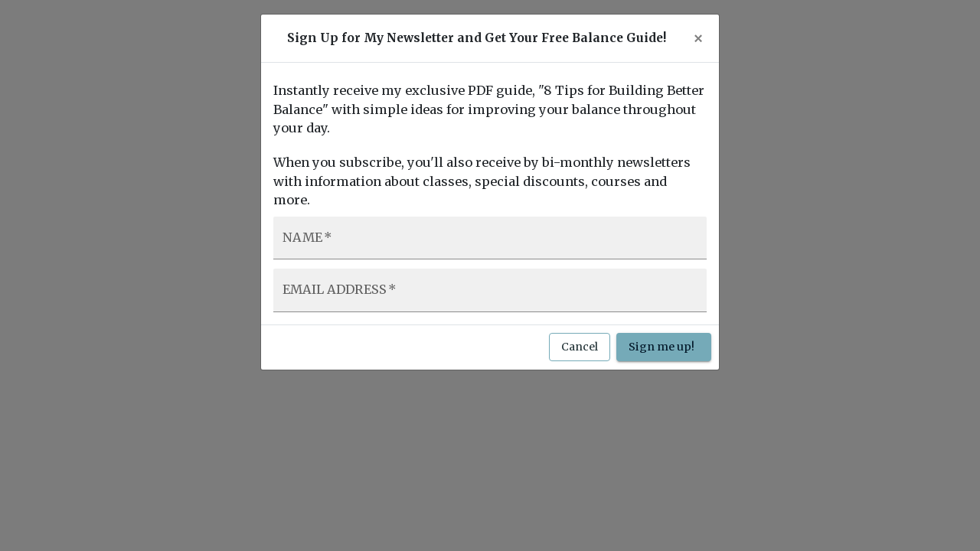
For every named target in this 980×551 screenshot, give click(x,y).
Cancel (580, 347)
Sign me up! (664, 347)
